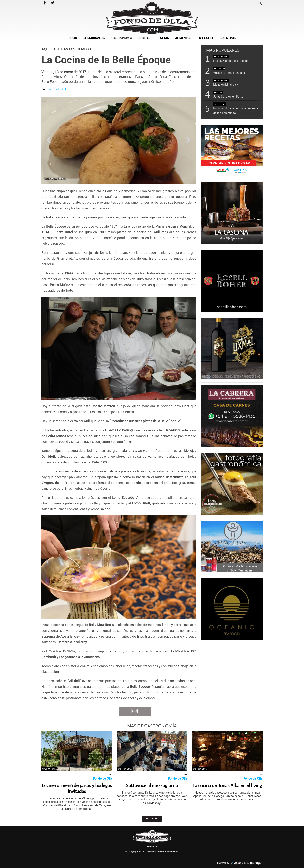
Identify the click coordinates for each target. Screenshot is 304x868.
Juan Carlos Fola (57, 89)
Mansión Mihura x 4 (226, 84)
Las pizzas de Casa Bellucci (231, 61)
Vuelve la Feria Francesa (229, 73)
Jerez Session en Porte (228, 96)
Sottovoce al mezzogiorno (152, 785)
